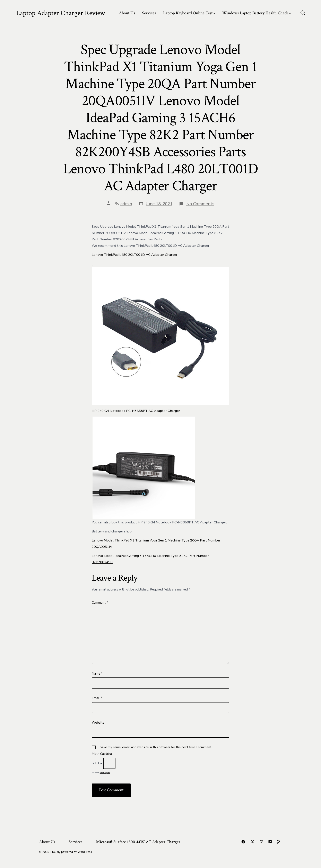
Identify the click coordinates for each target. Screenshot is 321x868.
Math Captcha (102, 754)
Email (97, 698)
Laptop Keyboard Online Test (189, 13)
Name (97, 674)
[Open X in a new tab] (252, 842)
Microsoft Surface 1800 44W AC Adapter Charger (138, 842)
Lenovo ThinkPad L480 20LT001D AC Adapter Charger (135, 255)
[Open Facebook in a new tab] (243, 842)
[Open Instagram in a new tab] (262, 842)
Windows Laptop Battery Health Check (257, 13)
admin (126, 204)
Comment (100, 603)
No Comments (200, 204)
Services (149, 13)
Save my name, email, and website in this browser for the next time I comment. (156, 747)
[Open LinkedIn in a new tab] (270, 842)
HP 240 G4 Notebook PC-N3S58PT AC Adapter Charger (136, 411)
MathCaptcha (105, 773)
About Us (127, 13)
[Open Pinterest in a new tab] (278, 842)
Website (98, 723)
